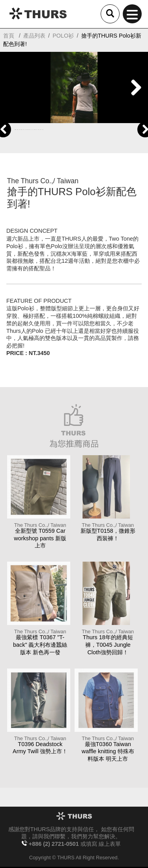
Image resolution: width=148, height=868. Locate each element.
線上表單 (110, 844)
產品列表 (34, 36)
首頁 (9, 36)
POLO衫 (63, 36)
